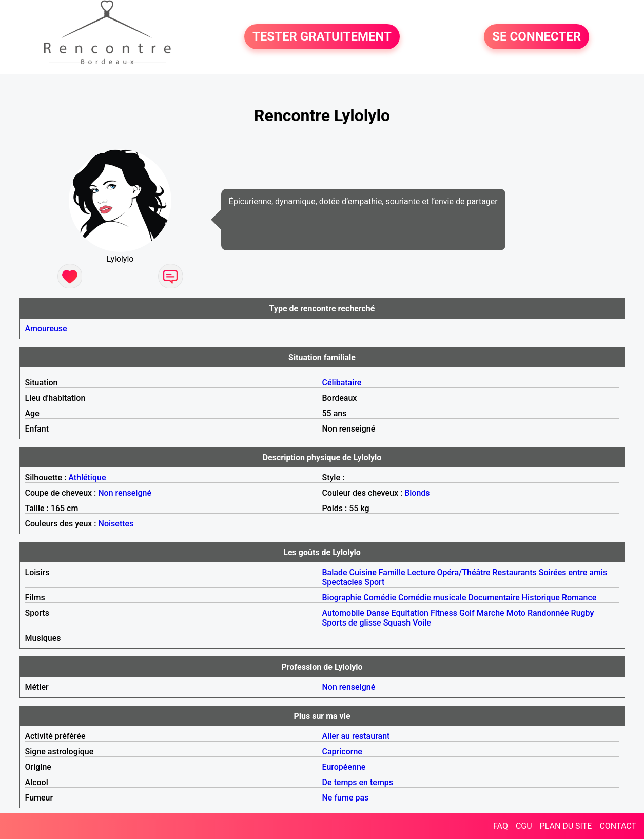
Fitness (444, 613)
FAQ (501, 826)
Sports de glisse (352, 623)
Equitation (410, 613)
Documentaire (494, 598)
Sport (374, 582)
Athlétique (87, 477)
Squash (397, 623)
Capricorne (342, 752)
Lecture (421, 572)
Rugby (583, 613)
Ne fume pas (346, 798)
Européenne (344, 767)
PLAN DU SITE (566, 826)
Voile (422, 623)
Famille (392, 572)
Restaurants (515, 572)
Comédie (380, 598)
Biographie (342, 598)
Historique (541, 598)
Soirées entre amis (573, 572)
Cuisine (363, 572)
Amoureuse (46, 329)
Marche (491, 613)
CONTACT (618, 826)
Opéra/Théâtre (463, 572)
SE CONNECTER (536, 37)
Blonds (417, 493)
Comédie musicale (432, 598)
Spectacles (343, 582)
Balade (335, 572)
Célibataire (342, 383)
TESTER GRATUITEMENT (322, 37)
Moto (516, 613)
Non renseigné (125, 493)
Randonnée (548, 613)
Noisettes (116, 524)
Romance (579, 598)
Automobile (343, 613)
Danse (378, 613)
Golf (467, 613)
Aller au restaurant (356, 736)
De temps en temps (358, 782)
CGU (524, 826)
